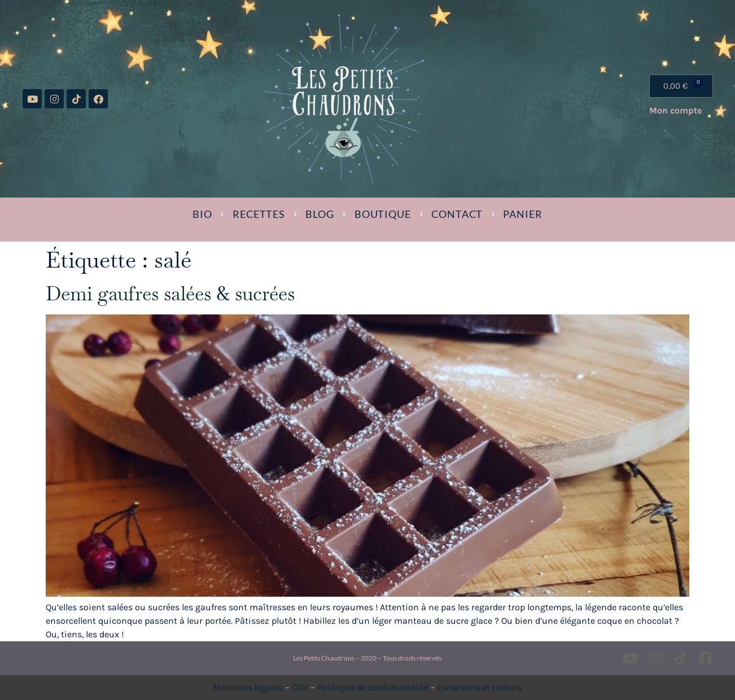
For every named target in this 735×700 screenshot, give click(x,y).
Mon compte (675, 110)
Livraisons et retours (480, 687)
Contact (457, 214)
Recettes (259, 214)
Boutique (383, 214)
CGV (300, 687)
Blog (320, 214)
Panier (522, 214)
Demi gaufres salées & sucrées (170, 294)
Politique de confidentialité (373, 687)
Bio (202, 214)
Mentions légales (248, 687)
